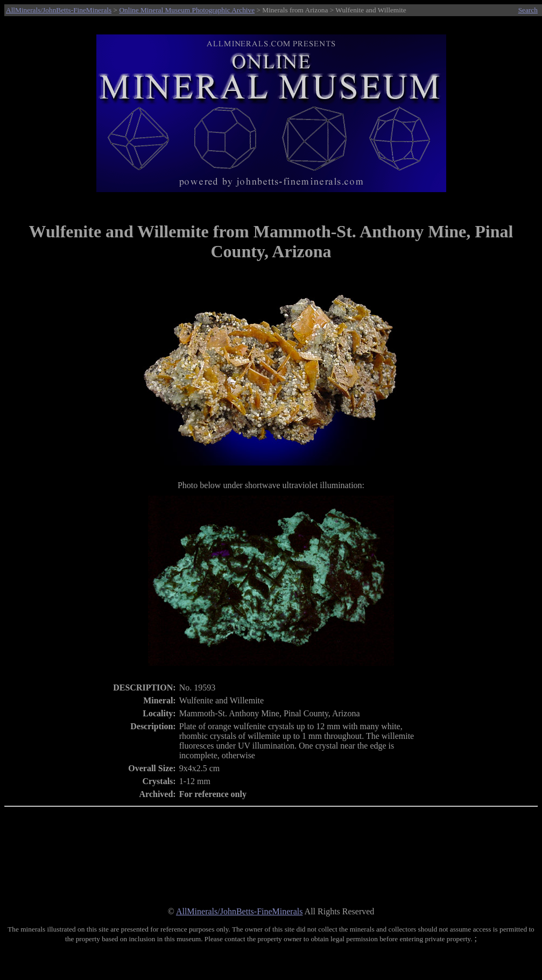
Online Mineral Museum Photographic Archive (187, 10)
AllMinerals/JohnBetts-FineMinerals (59, 10)
